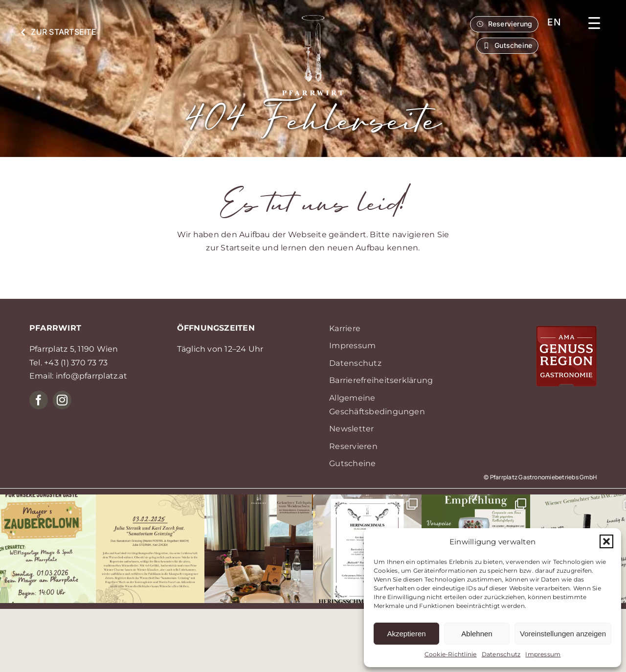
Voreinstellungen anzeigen (563, 634)
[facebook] (39, 400)
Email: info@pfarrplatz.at (78, 376)
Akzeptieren (406, 634)
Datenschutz (501, 654)
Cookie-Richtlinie (451, 654)
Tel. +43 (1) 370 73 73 (68, 363)
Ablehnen (477, 634)
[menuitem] (554, 22)
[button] (606, 541)
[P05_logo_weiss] (313, 19)
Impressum (543, 654)
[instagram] (62, 400)
